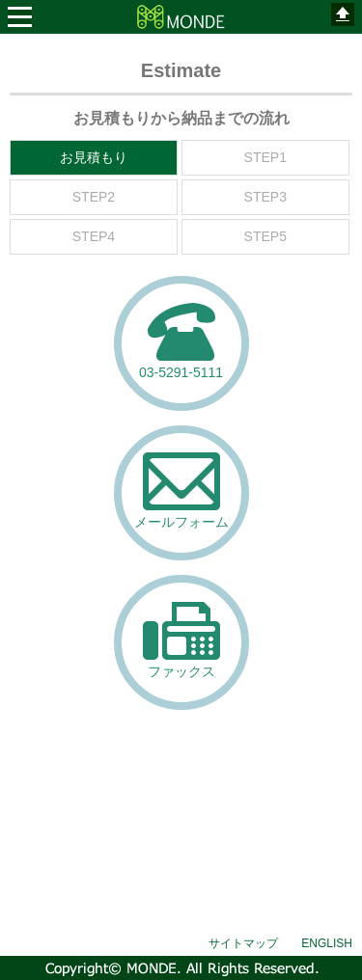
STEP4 (94, 236)
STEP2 (94, 197)
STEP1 (265, 157)
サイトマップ (243, 943)
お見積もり (94, 157)
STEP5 (265, 236)
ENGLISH (327, 943)
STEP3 (265, 197)
